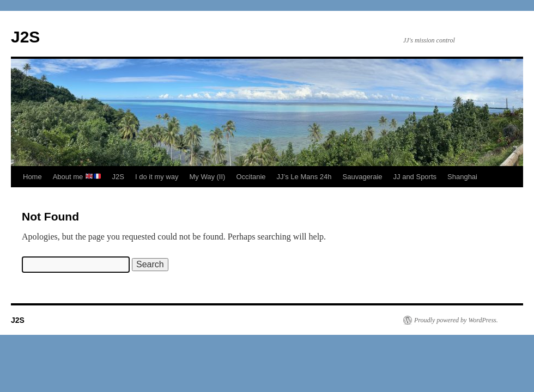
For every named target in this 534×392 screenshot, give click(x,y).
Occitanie (251, 177)
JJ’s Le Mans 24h (304, 177)
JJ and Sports (415, 177)
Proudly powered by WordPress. (456, 320)
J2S (25, 37)
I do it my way (157, 177)
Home (32, 177)
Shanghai (462, 177)
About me (77, 177)
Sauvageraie (363, 177)
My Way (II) (207, 177)
